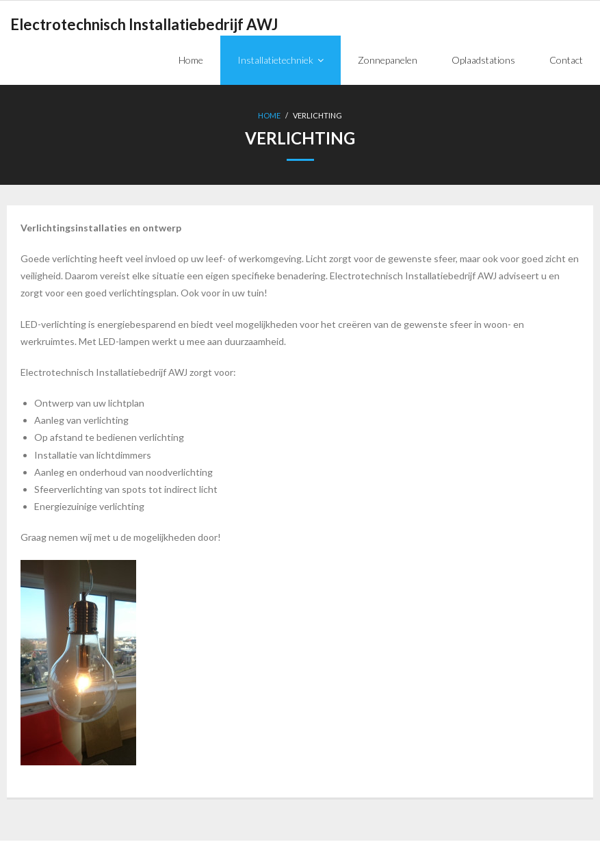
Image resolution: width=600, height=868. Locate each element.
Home (269, 115)
